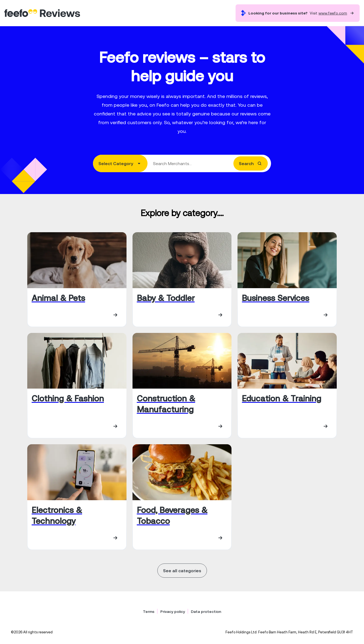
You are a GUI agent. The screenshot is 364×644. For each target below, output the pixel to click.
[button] (120, 163)
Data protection (206, 612)
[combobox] (182, 163)
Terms (149, 612)
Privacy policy (173, 612)
